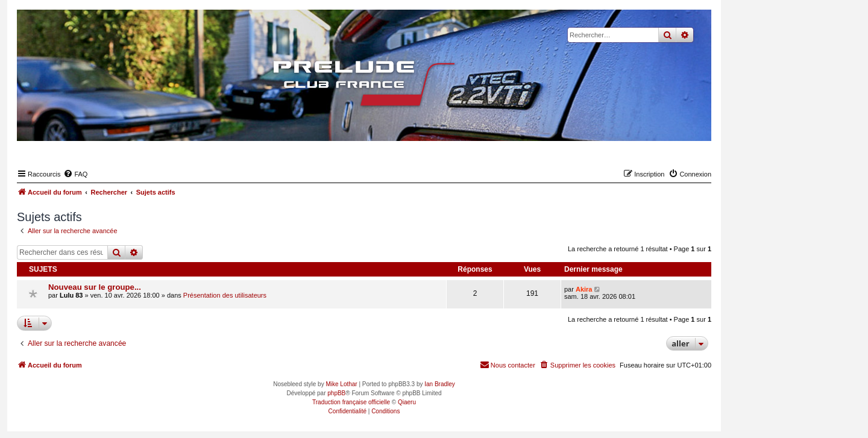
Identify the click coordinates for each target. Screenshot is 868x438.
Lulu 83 (71, 295)
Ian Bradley (440, 384)
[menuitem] (75, 174)
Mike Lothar (341, 384)
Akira (584, 289)
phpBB (336, 393)
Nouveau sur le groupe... (95, 287)
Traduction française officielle (351, 402)
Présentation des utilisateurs (225, 295)
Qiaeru (407, 402)
